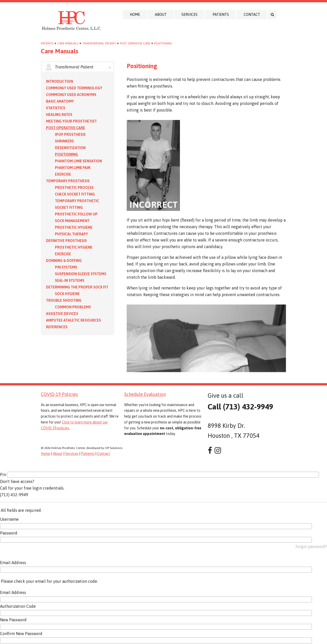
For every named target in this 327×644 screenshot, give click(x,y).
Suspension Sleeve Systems (81, 274)
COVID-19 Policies (59, 394)
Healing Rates (59, 115)
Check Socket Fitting (75, 194)
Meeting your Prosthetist (71, 121)
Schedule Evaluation (145, 394)
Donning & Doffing (64, 261)
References (57, 327)
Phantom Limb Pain (73, 168)
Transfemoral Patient (99, 43)
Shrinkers (64, 141)
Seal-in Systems (70, 281)
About (161, 15)
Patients (221, 15)
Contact (252, 15)
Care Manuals (68, 43)
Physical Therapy (71, 234)
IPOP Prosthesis (70, 135)
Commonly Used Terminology (74, 88)
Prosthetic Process (74, 188)
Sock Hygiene (67, 294)
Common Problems (73, 307)
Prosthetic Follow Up (76, 214)
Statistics (56, 108)
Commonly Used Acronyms (71, 95)
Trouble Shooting (64, 300)
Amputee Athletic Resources (73, 320)
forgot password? (311, 546)
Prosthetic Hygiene (74, 227)
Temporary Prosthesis (68, 181)
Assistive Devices (62, 314)
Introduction (60, 81)
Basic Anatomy (60, 101)
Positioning (163, 43)
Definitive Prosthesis (66, 241)
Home (135, 15)
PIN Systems (66, 267)
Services (189, 15)
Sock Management (72, 221)
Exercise (63, 174)
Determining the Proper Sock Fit (77, 287)
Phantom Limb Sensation (78, 161)
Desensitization (70, 148)
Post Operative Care (135, 43)
